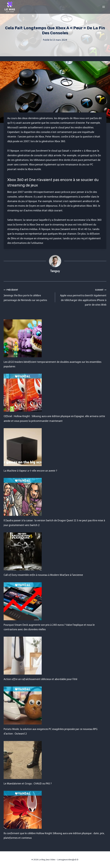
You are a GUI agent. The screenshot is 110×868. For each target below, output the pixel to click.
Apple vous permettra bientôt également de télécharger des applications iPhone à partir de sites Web (82, 297)
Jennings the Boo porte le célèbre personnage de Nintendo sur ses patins (28, 295)
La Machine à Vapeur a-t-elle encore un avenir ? (30, 471)
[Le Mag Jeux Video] (10, 7)
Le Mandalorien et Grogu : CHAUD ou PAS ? (28, 784)
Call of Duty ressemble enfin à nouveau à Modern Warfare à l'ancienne (43, 575)
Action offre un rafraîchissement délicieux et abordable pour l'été (40, 679)
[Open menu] (104, 7)
